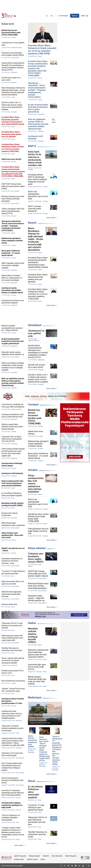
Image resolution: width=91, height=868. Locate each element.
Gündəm (33, 470)
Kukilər (43, 859)
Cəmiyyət (33, 404)
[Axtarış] (47, 16)
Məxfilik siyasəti (32, 859)
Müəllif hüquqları (71, 856)
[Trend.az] (9, 16)
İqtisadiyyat (35, 325)
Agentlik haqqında (20, 856)
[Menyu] (85, 16)
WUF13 (32, 146)
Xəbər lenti (8, 24)
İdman (32, 781)
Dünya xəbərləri (37, 548)
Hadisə (32, 623)
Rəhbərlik (46, 856)
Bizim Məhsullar (57, 856)
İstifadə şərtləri (19, 859)
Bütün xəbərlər (51, 218)
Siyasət (32, 223)
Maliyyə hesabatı (34, 856)
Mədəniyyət (35, 697)
